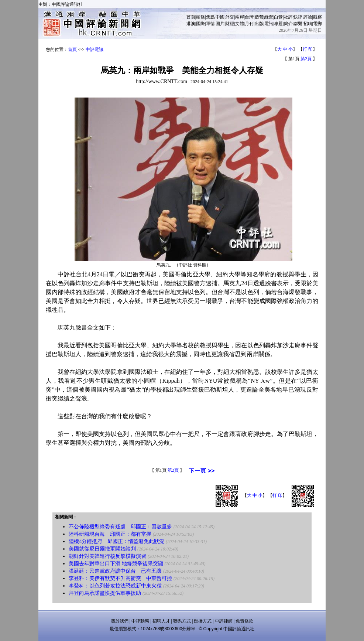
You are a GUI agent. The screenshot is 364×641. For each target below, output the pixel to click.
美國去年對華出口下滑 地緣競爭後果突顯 (116, 564)
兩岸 (240, 17)
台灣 (249, 17)
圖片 (220, 24)
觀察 (317, 17)
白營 (278, 17)
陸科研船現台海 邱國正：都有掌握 (110, 534)
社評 (288, 17)
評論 (308, 17)
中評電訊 (95, 50)
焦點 (210, 17)
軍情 (210, 24)
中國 (220, 17)
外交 (230, 17)
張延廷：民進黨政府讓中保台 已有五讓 (115, 571)
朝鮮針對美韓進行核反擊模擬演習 (107, 556)
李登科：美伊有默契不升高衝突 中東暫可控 (120, 578)
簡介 (288, 24)
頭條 (200, 17)
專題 (278, 24)
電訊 (269, 24)
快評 (298, 17)
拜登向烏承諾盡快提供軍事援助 (105, 593)
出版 (259, 24)
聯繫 (298, 24)
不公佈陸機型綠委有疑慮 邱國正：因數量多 (120, 527)
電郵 (317, 24)
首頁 (191, 17)
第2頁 (306, 59)
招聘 (308, 24)
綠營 (269, 17)
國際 (200, 24)
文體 (240, 24)
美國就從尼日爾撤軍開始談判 (102, 549)
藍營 (259, 17)
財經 (230, 24)
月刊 (249, 24)
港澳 (191, 24)
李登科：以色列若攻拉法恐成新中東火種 (115, 586)
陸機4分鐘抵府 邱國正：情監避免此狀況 (116, 541)
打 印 (308, 49)
